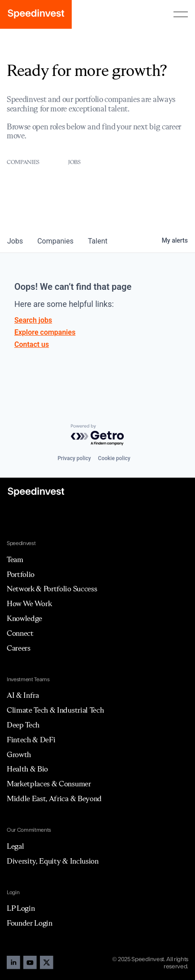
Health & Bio (27, 769)
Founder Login (30, 923)
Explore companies (45, 332)
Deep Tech (23, 725)
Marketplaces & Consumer (49, 784)
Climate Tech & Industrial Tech (55, 710)
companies (55, 241)
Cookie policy (114, 458)
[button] (181, 14)
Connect (20, 633)
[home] (36, 14)
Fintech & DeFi (31, 740)
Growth (19, 754)
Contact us (32, 344)
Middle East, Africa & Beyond (54, 798)
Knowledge (24, 618)
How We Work (29, 603)
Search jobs (33, 320)
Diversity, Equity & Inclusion (53, 861)
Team (15, 559)
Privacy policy (74, 458)
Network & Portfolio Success (52, 589)
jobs (15, 241)
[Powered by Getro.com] (98, 435)
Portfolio (21, 574)
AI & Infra (23, 695)
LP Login (21, 908)
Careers (19, 648)
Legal (15, 846)
